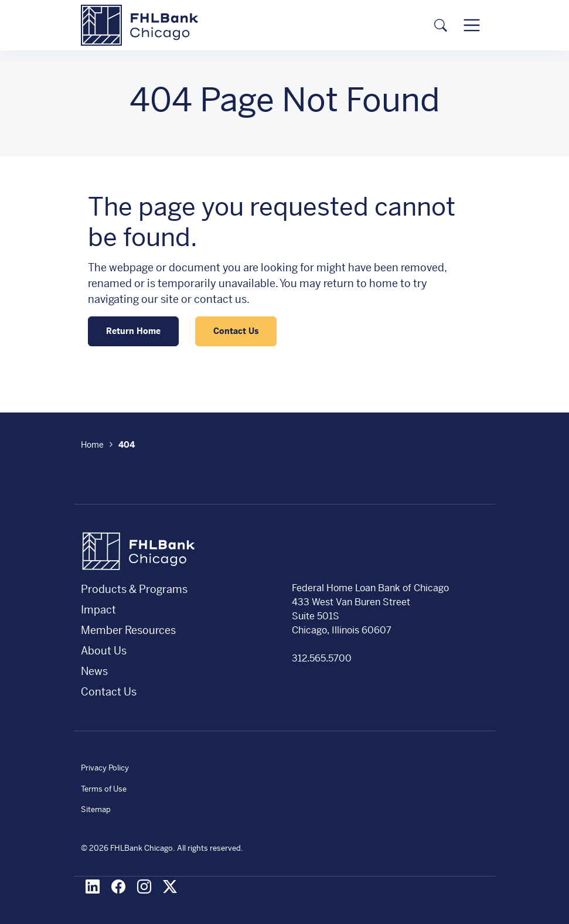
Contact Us (236, 331)
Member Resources (128, 630)
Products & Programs (134, 589)
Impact (98, 610)
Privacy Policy (105, 768)
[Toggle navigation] (471, 25)
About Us (104, 651)
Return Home (133, 331)
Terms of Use (104, 789)
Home (92, 445)
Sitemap (96, 809)
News (94, 671)
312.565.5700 (322, 658)
